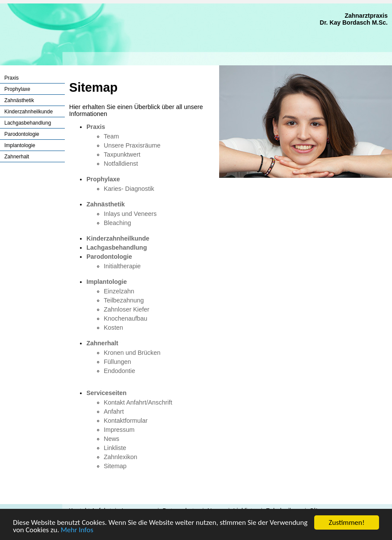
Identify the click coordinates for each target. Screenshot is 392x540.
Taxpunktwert (122, 154)
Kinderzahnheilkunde (29, 112)
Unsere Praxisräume (132, 145)
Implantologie (20, 145)
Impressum (119, 430)
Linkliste (115, 448)
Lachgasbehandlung (28, 123)
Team (111, 136)
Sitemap (115, 466)
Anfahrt (114, 411)
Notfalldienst (121, 164)
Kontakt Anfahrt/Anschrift (138, 402)
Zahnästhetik (19, 100)
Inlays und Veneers (130, 214)
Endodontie (120, 371)
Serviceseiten (107, 393)
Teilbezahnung (124, 300)
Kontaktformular (126, 421)
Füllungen (117, 362)
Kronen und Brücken (132, 353)
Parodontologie (22, 134)
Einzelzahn (119, 291)
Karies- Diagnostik (129, 189)
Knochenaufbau (126, 318)
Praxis (11, 78)
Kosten (113, 328)
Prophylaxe (17, 89)
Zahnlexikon (121, 457)
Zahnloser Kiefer (127, 309)
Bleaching (117, 223)
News (112, 439)
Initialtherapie (122, 266)
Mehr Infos (77, 530)
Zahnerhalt (17, 157)
